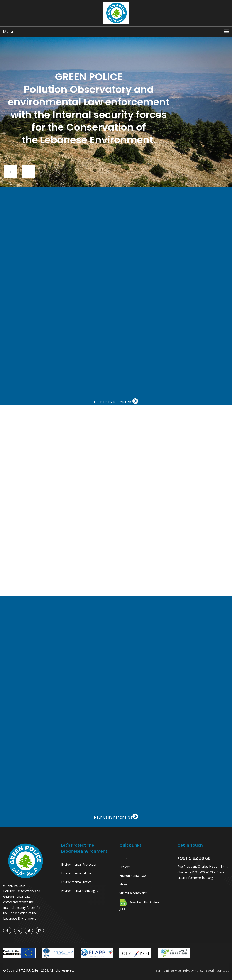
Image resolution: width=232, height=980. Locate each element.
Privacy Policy (193, 971)
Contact (223, 971)
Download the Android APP (140, 905)
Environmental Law (133, 876)
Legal (210, 971)
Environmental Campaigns (80, 891)
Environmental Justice (76, 882)
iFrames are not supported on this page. (116, 299)
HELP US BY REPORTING (116, 402)
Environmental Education (79, 873)
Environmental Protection (79, 864)
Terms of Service (168, 971)
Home (124, 858)
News (123, 884)
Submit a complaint (133, 893)
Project (124, 867)
